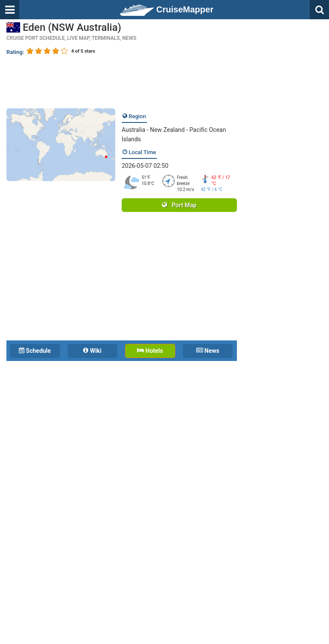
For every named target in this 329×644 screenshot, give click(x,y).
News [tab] (208, 351)
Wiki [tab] (92, 351)
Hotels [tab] (150, 351)
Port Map (179, 205)
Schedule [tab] (35, 351)
